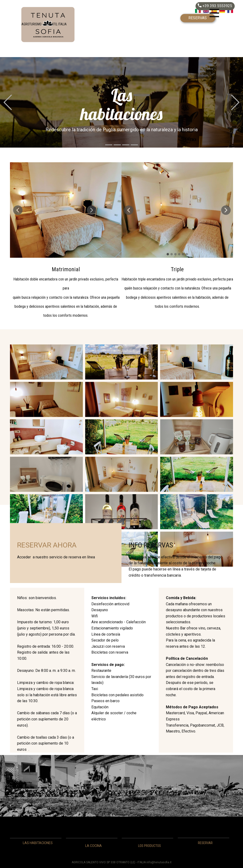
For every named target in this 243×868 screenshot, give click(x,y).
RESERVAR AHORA (47, 545)
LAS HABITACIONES (38, 843)
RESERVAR (205, 843)
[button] (8, 102)
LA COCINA (93, 846)
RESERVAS (198, 18)
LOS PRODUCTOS (150, 846)
